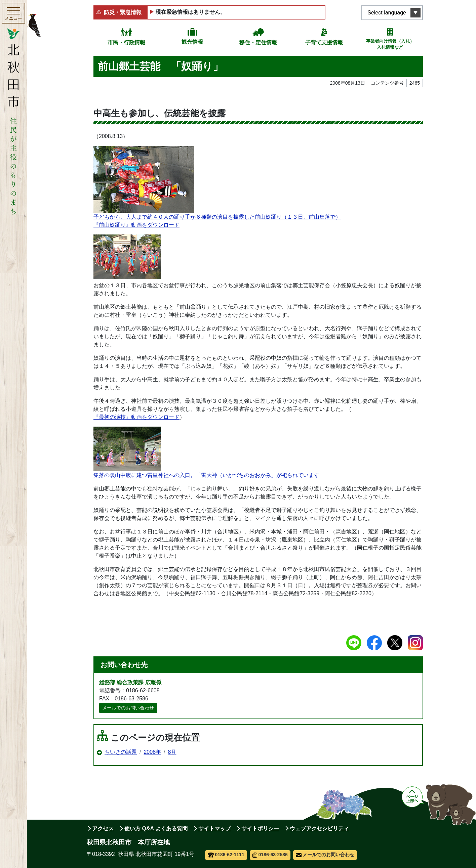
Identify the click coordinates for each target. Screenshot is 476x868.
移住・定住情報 (258, 42)
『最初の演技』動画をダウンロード (136, 417)
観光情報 (192, 42)
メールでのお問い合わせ (128, 708)
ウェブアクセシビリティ (319, 829)
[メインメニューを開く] (13, 13)
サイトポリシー (260, 829)
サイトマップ (214, 829)
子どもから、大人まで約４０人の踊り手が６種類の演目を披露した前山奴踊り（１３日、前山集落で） (217, 183)
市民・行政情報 (126, 42)
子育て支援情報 (324, 42)
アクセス (103, 829)
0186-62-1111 (226, 855)
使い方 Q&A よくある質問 (156, 829)
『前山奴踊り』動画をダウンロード (136, 225)
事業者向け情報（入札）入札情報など (390, 44)
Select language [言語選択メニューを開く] (387, 13)
